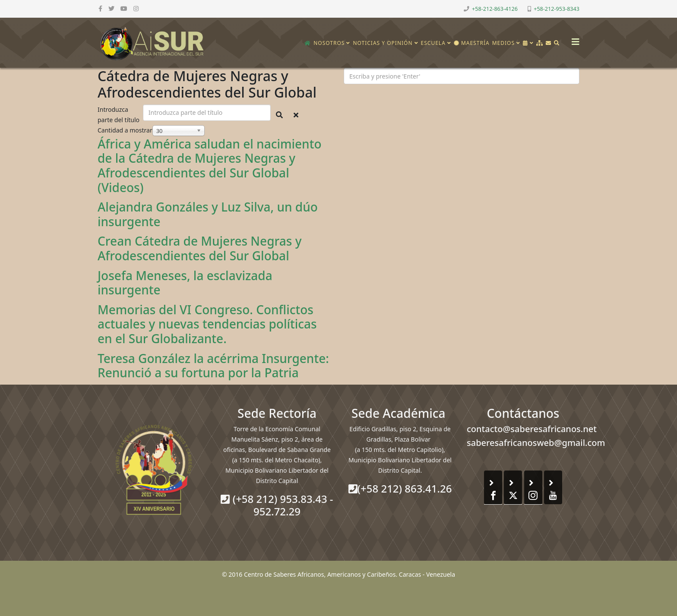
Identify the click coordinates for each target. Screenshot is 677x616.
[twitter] (111, 8)
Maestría (472, 43)
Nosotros (329, 43)
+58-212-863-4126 (495, 9)
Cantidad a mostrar (125, 130)
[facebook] (100, 8)
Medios (503, 43)
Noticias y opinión (383, 43)
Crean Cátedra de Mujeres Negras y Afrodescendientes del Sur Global (200, 248)
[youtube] (124, 8)
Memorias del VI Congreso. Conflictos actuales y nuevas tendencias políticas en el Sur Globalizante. (207, 324)
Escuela (433, 43)
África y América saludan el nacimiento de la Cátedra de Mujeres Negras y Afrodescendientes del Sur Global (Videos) (210, 166)
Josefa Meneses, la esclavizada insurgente (185, 283)
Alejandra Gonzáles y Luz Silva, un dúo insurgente (208, 214)
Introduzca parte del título (119, 115)
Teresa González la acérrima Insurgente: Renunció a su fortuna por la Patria (213, 366)
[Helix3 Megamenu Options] (573, 39)
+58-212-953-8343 (557, 9)
